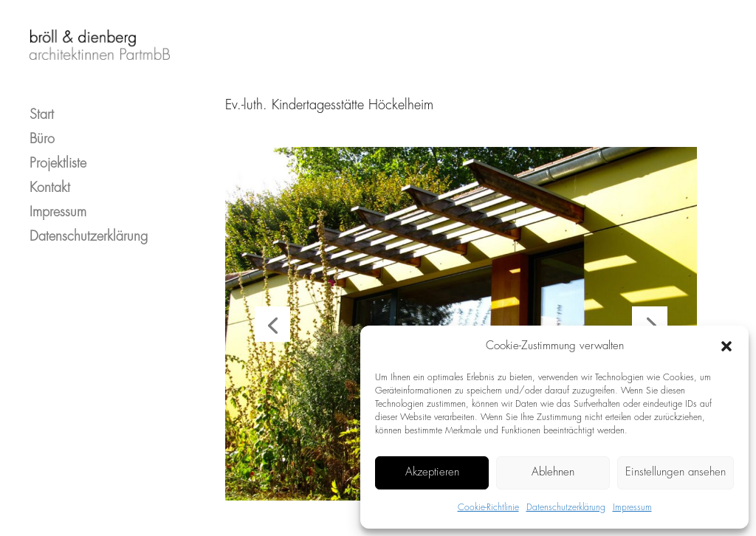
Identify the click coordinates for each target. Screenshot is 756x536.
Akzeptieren (432, 473)
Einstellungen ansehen (676, 473)
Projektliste (58, 151)
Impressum (632, 508)
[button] (726, 346)
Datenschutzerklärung (566, 508)
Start (42, 102)
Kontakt (50, 175)
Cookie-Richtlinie (488, 508)
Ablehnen (553, 473)
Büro (42, 127)
